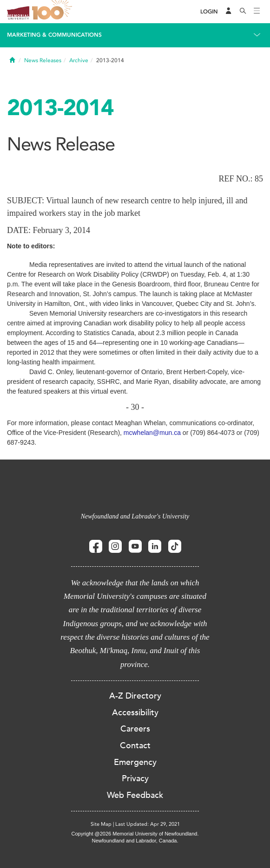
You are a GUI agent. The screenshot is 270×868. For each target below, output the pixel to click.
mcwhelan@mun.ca (152, 433)
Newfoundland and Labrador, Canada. (135, 841)
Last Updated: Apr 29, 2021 (148, 824)
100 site (53, 12)
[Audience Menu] (229, 12)
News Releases (43, 60)
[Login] (209, 12)
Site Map (101, 824)
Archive (79, 60)
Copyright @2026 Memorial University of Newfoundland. (135, 834)
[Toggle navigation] (257, 12)
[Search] (243, 12)
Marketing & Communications (54, 35)
